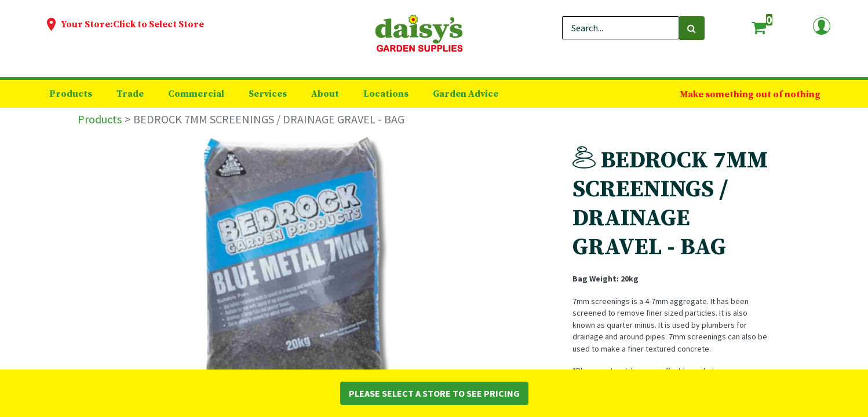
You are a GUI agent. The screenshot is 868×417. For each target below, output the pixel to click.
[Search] (692, 28)
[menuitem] (71, 94)
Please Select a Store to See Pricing (434, 393)
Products (100, 119)
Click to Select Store (158, 24)
